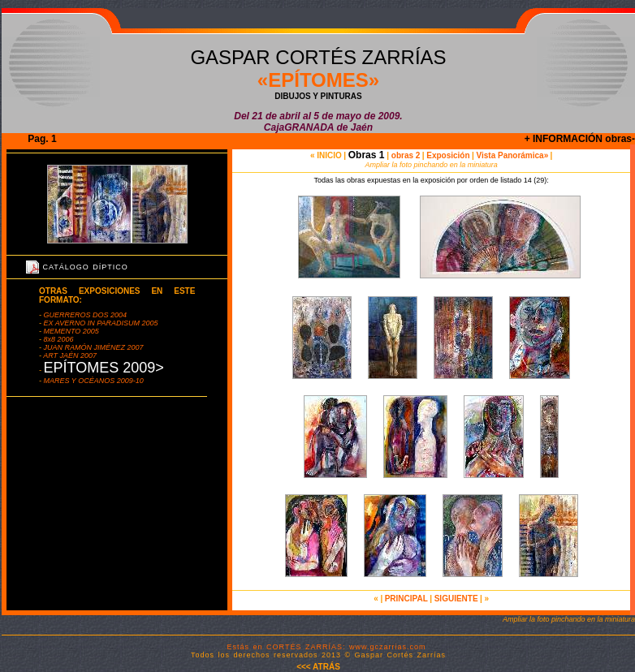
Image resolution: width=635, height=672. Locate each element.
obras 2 (404, 155)
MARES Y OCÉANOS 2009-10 (94, 381)
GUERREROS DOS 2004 (84, 315)
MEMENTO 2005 (70, 331)
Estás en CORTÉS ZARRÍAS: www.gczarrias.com (327, 647)
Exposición (448, 155)
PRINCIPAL (406, 599)
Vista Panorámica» (512, 155)
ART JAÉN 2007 (69, 355)
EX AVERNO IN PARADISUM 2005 (100, 323)
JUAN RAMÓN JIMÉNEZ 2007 (93, 347)
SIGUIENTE (456, 599)
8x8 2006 (58, 339)
